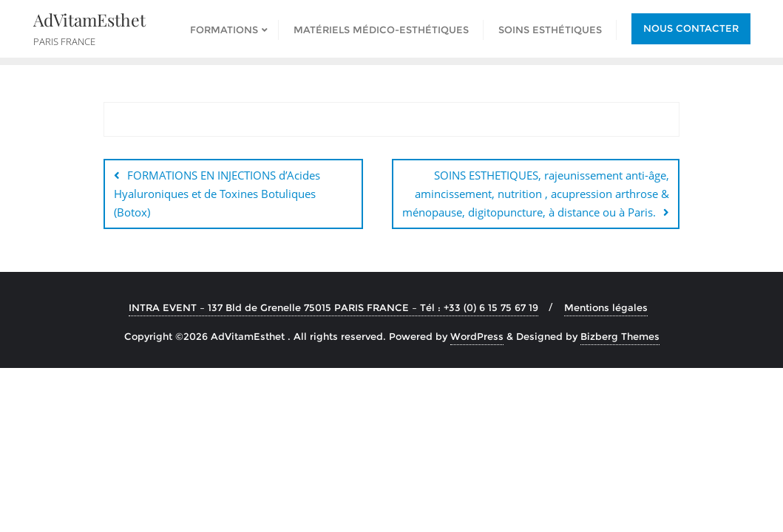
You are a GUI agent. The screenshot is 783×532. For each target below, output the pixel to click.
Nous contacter (691, 28)
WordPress (477, 336)
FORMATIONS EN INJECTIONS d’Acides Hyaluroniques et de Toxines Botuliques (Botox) (217, 194)
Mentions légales (606, 307)
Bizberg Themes (620, 336)
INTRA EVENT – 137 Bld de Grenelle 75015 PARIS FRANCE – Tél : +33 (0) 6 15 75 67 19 (333, 307)
